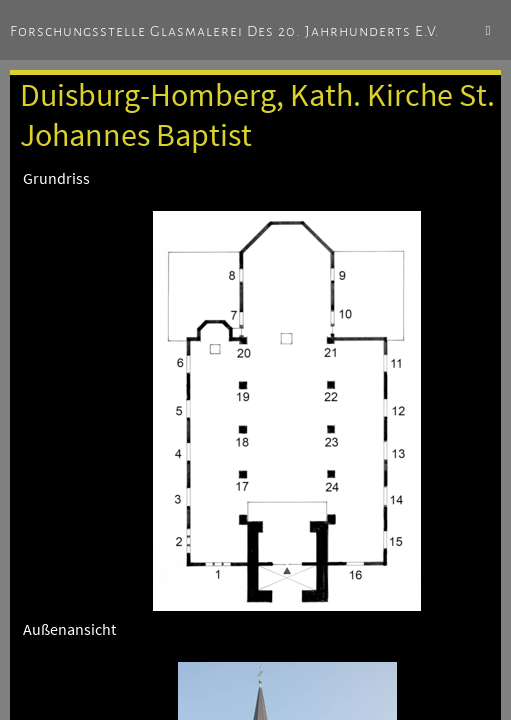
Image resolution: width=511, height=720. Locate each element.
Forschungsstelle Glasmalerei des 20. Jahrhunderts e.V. (225, 31)
